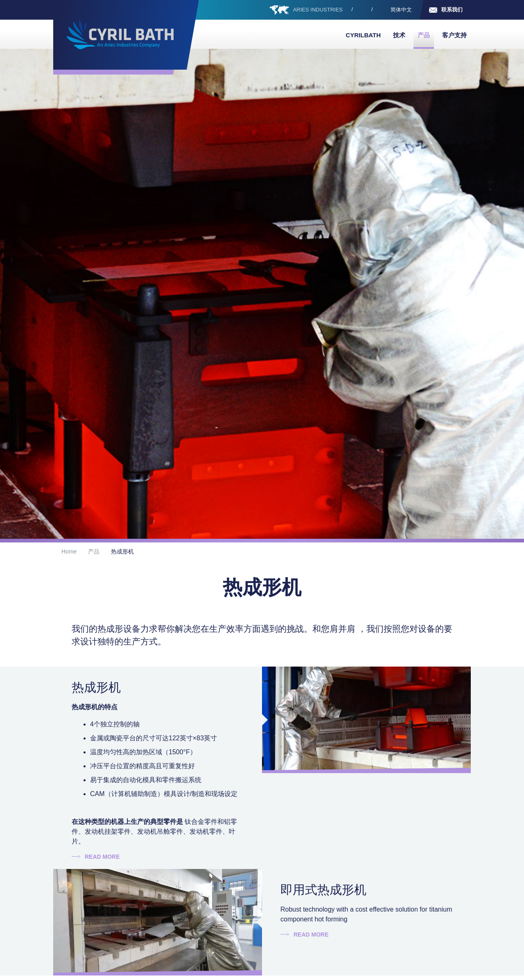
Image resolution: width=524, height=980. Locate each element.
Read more (102, 857)
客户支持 (454, 35)
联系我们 (452, 10)
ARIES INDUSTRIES (318, 10)
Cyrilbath (363, 35)
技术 (399, 35)
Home (69, 551)
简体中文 (401, 10)
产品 (424, 35)
